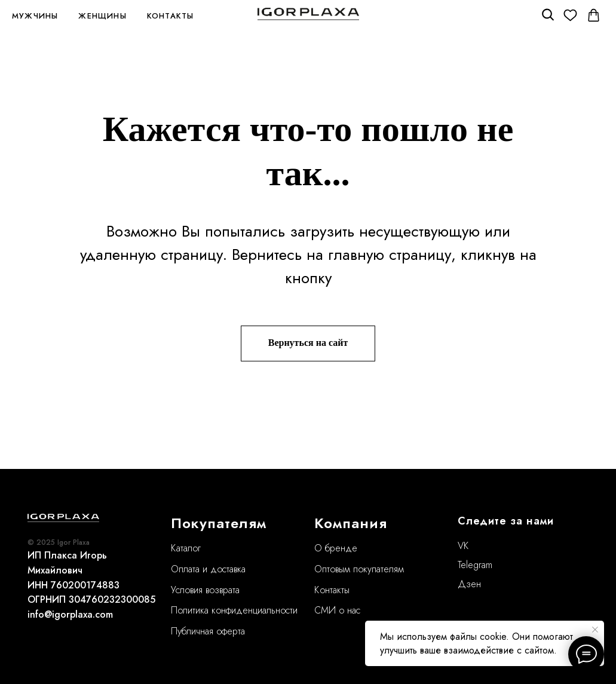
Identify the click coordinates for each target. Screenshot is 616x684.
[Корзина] (594, 15)
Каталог (186, 548)
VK (463, 546)
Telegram (475, 565)
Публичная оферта (208, 631)
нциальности (273, 610)
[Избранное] (570, 15)
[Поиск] (547, 15)
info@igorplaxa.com (70, 614)
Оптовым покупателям (359, 569)
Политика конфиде (209, 610)
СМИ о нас (337, 610)
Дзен (469, 584)
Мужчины (35, 16)
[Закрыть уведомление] (595, 630)
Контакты (171, 16)
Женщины (102, 16)
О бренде (336, 548)
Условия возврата (205, 590)
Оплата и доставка (208, 569)
